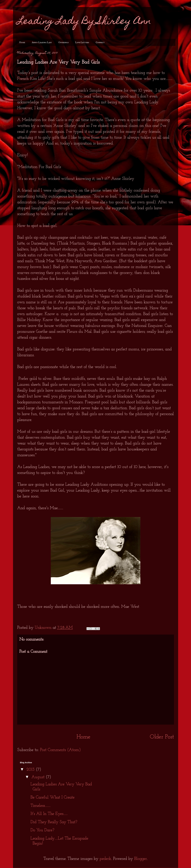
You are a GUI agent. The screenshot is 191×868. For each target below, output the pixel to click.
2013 (31, 770)
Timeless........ (41, 806)
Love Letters (82, 42)
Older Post (162, 737)
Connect (100, 42)
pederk (105, 859)
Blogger (141, 859)
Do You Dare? (42, 830)
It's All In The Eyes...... (49, 814)
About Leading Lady (42, 42)
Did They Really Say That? (54, 822)
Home (22, 42)
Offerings (64, 42)
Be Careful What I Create (53, 797)
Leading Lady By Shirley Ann (84, 22)
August (39, 777)
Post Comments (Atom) (60, 750)
